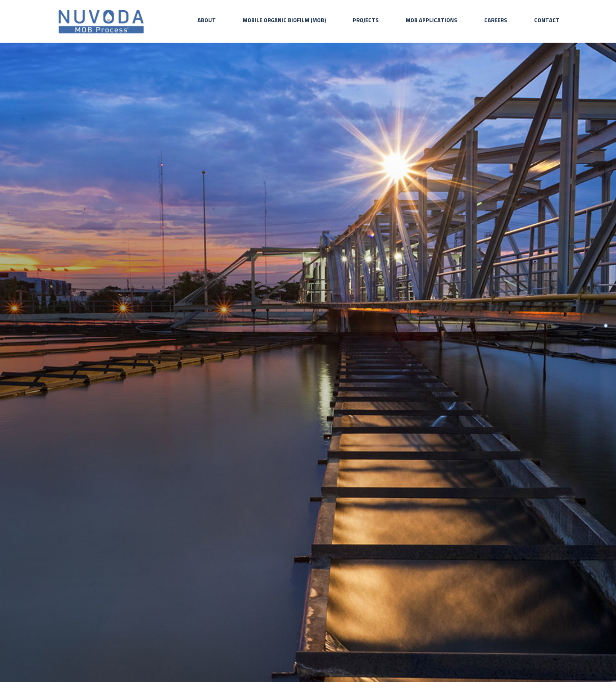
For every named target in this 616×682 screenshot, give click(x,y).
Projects (366, 20)
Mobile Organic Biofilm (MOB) (284, 20)
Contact (547, 20)
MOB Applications (431, 20)
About (207, 20)
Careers (496, 20)
